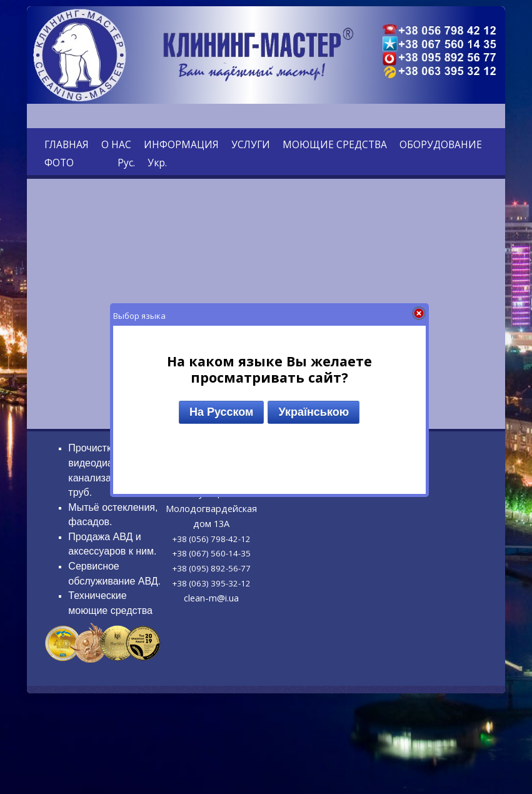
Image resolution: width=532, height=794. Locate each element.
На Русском (221, 412)
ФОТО (59, 163)
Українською (314, 412)
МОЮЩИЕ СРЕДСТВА (335, 144)
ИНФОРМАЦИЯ (181, 144)
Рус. (126, 163)
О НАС (116, 144)
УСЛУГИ (251, 144)
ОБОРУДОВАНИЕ (441, 144)
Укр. (157, 163)
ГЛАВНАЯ (67, 144)
